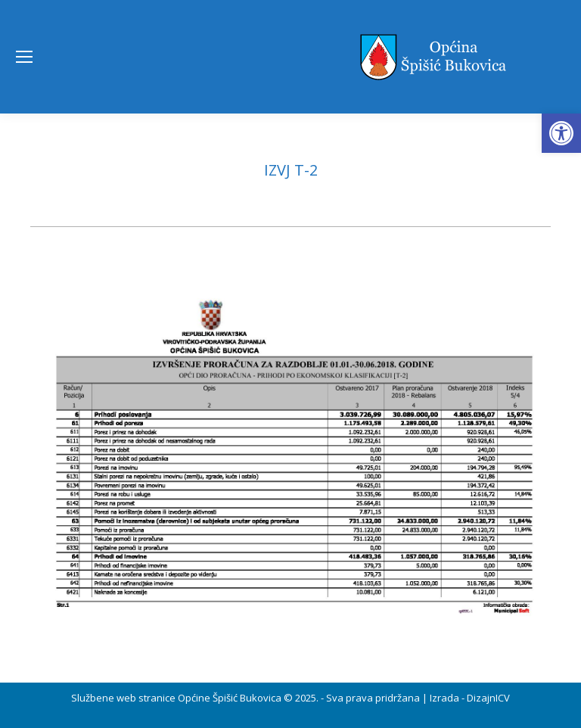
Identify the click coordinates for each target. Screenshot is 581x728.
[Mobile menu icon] (24, 57)
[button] (561, 133)
